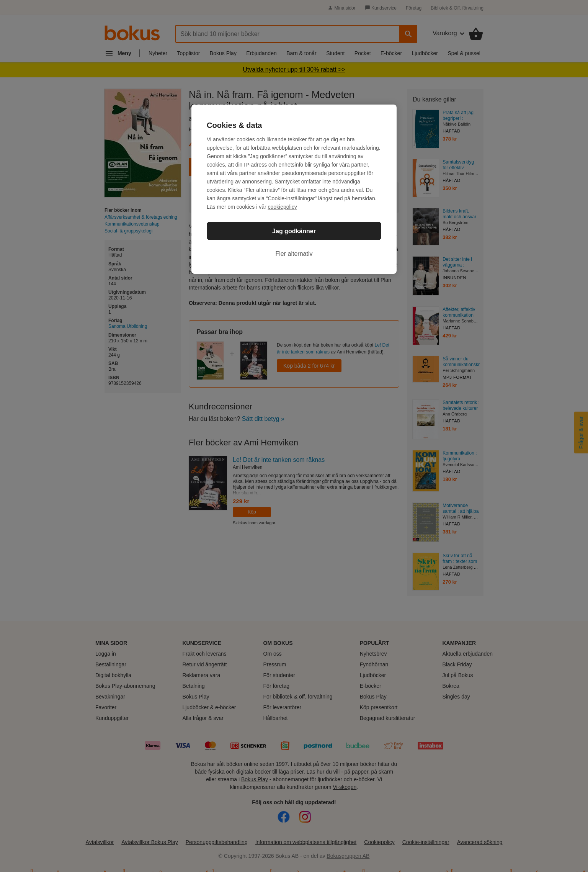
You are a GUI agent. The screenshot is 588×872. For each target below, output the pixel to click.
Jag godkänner (294, 231)
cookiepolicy (283, 207)
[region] (294, 189)
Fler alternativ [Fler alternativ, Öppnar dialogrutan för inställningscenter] (294, 254)
